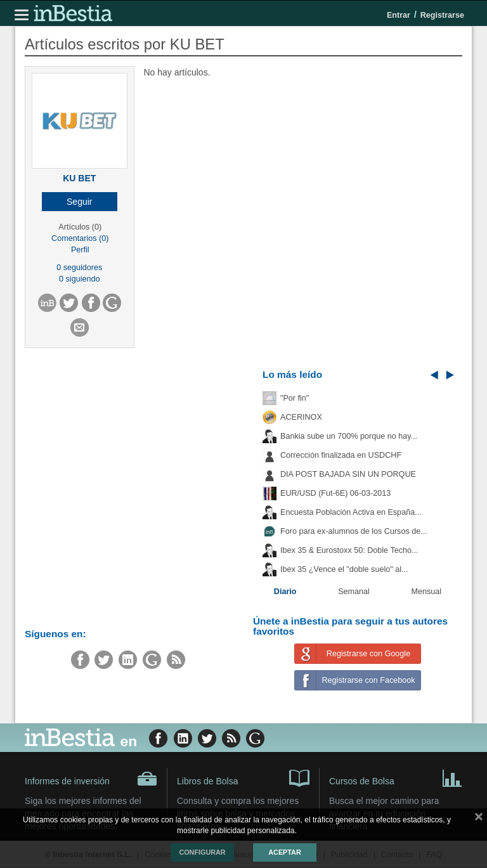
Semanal (354, 592)
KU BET (79, 178)
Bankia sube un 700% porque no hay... (349, 436)
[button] (80, 202)
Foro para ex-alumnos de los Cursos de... (354, 531)
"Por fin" (295, 398)
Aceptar (284, 852)
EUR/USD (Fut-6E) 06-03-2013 (335, 493)
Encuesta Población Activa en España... (351, 512)
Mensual (427, 592)
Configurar (202, 852)
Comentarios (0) (80, 238)
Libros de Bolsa (243, 777)
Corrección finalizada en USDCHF (341, 455)
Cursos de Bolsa (396, 777)
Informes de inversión (91, 779)
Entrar (399, 15)
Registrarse (442, 15)
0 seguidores (79, 268)
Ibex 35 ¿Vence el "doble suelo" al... (344, 569)
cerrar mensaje (479, 819)
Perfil (80, 250)
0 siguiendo (79, 279)
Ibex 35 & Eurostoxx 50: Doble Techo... (349, 550)
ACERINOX (301, 417)
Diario (285, 592)
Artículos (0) (80, 227)
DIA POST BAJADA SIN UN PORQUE (348, 474)
